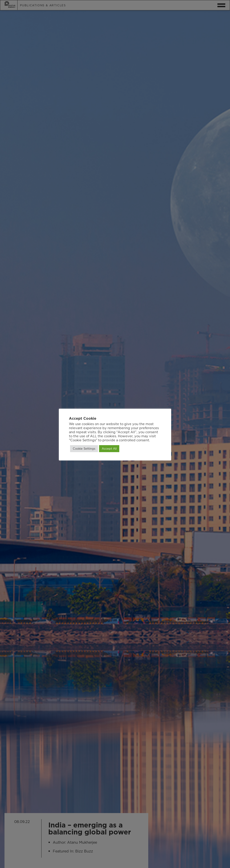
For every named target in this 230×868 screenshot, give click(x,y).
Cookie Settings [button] (84, 449)
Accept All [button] (109, 449)
